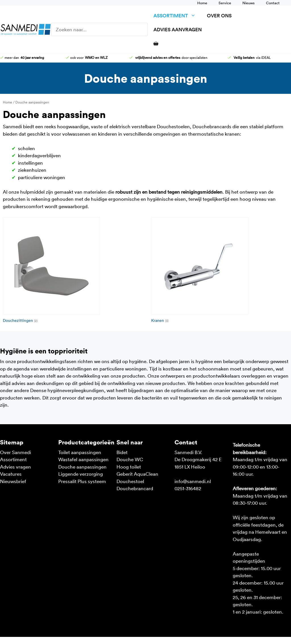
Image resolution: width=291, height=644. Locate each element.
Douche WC (130, 459)
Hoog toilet (129, 467)
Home (202, 3)
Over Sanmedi (15, 452)
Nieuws (249, 3)
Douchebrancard (135, 488)
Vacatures (11, 474)
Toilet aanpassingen (80, 452)
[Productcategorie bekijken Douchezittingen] (71, 271)
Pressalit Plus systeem (82, 481)
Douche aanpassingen (82, 467)
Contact (273, 3)
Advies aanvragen (178, 29)
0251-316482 (188, 488)
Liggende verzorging (81, 474)
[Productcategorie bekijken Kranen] (220, 271)
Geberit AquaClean (137, 474)
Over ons (219, 15)
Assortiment (177, 15)
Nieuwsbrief (13, 481)
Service (225, 3)
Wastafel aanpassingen (83, 459)
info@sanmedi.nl (193, 481)
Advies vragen (15, 467)
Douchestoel (130, 481)
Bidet (122, 452)
